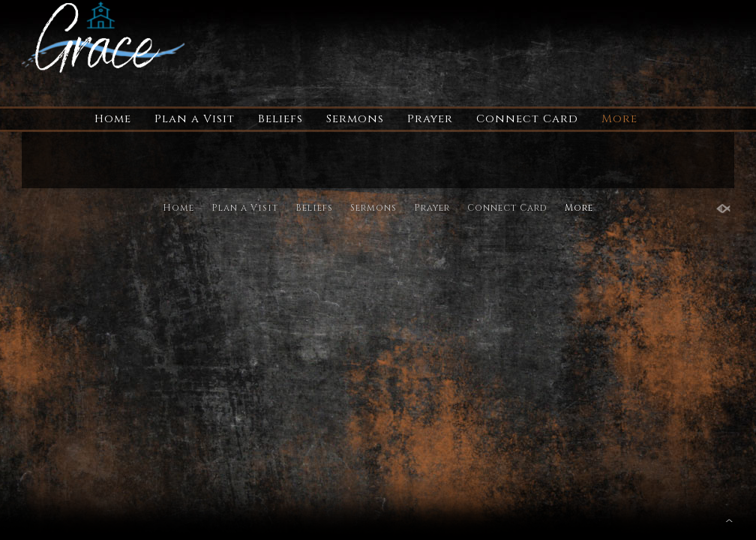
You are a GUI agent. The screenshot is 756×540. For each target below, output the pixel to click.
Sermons (355, 119)
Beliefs (280, 119)
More (619, 119)
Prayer (430, 119)
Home (113, 119)
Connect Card (527, 119)
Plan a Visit (195, 119)
